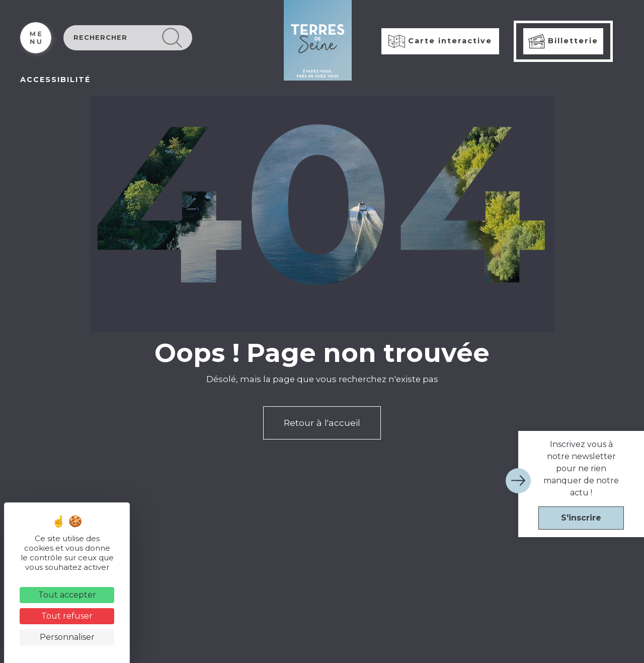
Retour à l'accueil (322, 423)
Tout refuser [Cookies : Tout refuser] (67, 616)
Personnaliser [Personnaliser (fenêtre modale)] (67, 637)
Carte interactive (440, 41)
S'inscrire (581, 518)
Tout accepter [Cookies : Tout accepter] (67, 595)
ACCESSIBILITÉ (55, 80)
